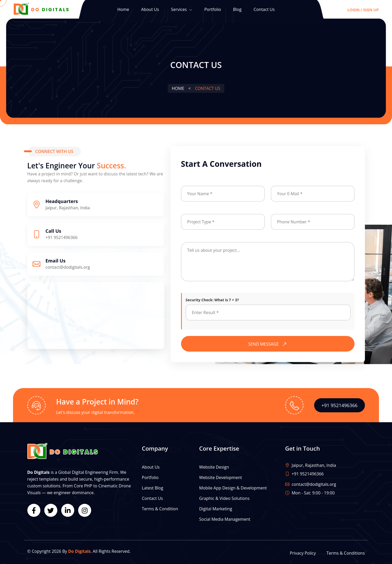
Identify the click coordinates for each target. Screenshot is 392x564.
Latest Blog (153, 488)
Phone (276, 210)
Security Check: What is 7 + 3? (212, 300)
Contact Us (264, 9)
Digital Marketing (216, 509)
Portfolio (213, 9)
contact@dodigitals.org (68, 267)
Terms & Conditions (346, 553)
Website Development (221, 477)
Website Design (214, 467)
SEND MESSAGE (269, 344)
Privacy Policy (303, 553)
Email (276, 182)
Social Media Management (225, 519)
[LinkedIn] (68, 510)
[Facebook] (34, 510)
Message (188, 239)
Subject (187, 210)
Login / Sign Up (363, 10)
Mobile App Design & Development (233, 488)
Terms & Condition (160, 509)
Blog (237, 9)
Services (182, 10)
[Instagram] (85, 510)
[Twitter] (51, 510)
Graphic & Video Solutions (225, 498)
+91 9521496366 (62, 237)
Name (186, 182)
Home (123, 9)
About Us (150, 9)
